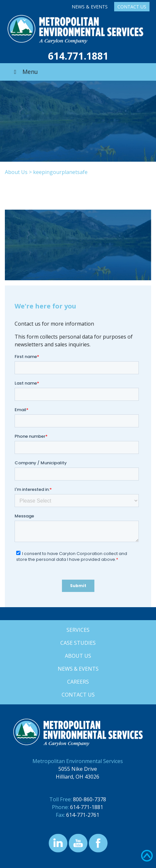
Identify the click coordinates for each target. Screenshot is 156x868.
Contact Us (132, 7)
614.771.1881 (78, 56)
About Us (16, 172)
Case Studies (78, 643)
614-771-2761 (83, 815)
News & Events (90, 7)
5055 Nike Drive (78, 769)
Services (78, 630)
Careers (78, 682)
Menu (25, 72)
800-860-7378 (90, 799)
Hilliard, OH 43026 (78, 777)
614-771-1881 (87, 807)
